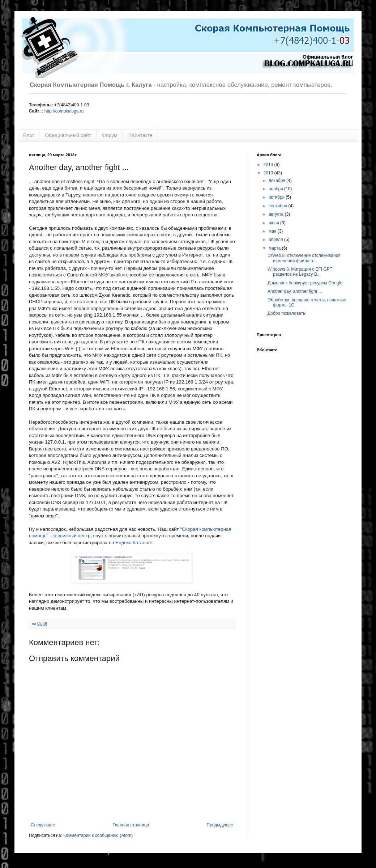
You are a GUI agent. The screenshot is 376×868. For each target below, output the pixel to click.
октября (277, 197)
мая (273, 231)
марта (275, 248)
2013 (269, 173)
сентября (279, 206)
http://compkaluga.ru (64, 111)
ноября (276, 189)
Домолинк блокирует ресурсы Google (305, 283)
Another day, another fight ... (295, 291)
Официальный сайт (68, 135)
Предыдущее (220, 825)
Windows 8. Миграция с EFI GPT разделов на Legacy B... (300, 272)
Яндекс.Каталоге (134, 543)
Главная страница (131, 825)
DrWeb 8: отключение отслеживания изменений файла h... (304, 258)
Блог (29, 135)
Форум (110, 135)
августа (277, 214)
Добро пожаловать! (287, 313)
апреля (276, 240)
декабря (277, 181)
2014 (269, 165)
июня (274, 223)
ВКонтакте (140, 135)
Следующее (43, 825)
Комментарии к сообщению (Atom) (98, 835)
